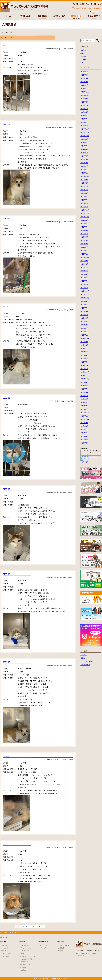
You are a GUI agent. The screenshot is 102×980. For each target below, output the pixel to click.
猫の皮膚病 (23, 970)
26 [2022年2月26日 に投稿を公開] (97, 458)
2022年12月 (85, 210)
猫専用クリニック (25, 954)
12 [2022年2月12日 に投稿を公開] (97, 455)
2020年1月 (84, 328)
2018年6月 (84, 392)
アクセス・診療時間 (7, 954)
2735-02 (6, 398)
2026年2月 (84, 82)
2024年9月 (84, 139)
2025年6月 (84, 109)
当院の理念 (5, 945)
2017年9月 (84, 423)
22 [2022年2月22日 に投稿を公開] (85, 458)
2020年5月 (84, 315)
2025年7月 (84, 105)
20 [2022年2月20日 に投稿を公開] (99, 456)
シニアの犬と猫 (25, 951)
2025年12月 (85, 89)
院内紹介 (4, 951)
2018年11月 (85, 376)
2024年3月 (84, 159)
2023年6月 (84, 190)
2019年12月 (85, 332)
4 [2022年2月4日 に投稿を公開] (94, 453)
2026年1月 (84, 85)
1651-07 (6, 125)
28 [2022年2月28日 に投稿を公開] (82, 460)
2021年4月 (84, 278)
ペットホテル (43, 945)
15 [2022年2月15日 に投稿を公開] (85, 456)
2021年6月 (84, 271)
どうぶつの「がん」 (26, 948)
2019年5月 (84, 355)
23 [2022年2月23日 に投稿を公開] (88, 458)
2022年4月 (84, 237)
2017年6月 (84, 433)
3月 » (88, 462)
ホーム (5, 937)
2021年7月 (84, 267)
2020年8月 (84, 305)
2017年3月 (84, 443)
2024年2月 (84, 163)
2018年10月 (85, 379)
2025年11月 (85, 92)
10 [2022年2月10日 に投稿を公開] (91, 455)
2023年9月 (84, 180)
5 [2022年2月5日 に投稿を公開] (97, 453)
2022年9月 (84, 220)
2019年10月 (85, 338)
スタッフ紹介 (5, 948)
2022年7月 (84, 227)
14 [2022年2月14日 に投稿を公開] (82, 456)
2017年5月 (84, 436)
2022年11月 (85, 213)
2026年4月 (84, 75)
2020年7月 (84, 308)
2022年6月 (84, 230)
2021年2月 (84, 284)
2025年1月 (84, 126)
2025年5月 (84, 112)
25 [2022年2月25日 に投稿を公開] (94, 458)
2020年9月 (84, 301)
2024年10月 (85, 136)
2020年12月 (85, 291)
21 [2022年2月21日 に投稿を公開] (82, 458)
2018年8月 (84, 386)
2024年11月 (85, 132)
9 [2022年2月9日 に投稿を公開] (88, 455)
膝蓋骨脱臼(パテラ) (26, 967)
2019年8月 (84, 345)
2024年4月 (84, 156)
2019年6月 (84, 352)
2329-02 (83, 50)
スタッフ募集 (5, 956)
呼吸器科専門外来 (25, 965)
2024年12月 (85, 129)
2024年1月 (84, 166)
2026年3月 (84, 78)
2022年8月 (84, 224)
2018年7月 (84, 389)
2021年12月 (85, 251)
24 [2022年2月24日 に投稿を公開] (91, 458)
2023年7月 (84, 186)
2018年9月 (84, 382)
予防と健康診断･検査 (26, 959)
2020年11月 (85, 294)
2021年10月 (85, 257)
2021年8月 (84, 264)
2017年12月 (85, 413)
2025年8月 (84, 102)
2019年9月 (84, 342)
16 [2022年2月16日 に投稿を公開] (88, 456)
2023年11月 (85, 173)
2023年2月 (84, 203)
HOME (2, 32)
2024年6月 (84, 149)
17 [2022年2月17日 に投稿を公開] (91, 456)
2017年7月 (84, 430)
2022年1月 (84, 247)
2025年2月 (84, 122)
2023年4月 (84, 197)
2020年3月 (84, 322)
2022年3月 (84, 240)
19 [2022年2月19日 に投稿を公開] (97, 456)
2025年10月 (85, 95)
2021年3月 (84, 281)
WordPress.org (86, 665)
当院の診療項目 (25, 945)
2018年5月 (84, 396)
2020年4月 (84, 318)
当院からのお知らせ (64, 945)
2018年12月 (85, 372)
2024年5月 (84, 153)
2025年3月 (84, 119)
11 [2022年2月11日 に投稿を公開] (94, 455)
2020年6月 (84, 311)
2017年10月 (85, 419)
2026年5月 (84, 72)
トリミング (42, 948)
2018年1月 (84, 409)
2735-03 (6, 489)
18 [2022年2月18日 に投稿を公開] (94, 456)
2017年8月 (84, 426)
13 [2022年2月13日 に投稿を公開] (99, 455)
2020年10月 (85, 298)
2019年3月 (84, 362)
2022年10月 (85, 217)
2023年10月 (85, 176)
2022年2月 (84, 244)
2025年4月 (84, 116)
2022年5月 (84, 234)
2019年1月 (84, 369)
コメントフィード (87, 661)
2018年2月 (84, 406)
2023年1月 (84, 207)
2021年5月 (84, 274)
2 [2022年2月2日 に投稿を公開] (88, 453)
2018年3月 (84, 403)
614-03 (6, 219)
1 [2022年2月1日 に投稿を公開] (85, 453)
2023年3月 (84, 200)
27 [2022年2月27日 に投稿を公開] (99, 458)
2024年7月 (84, 146)
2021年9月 (84, 261)
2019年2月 (84, 365)
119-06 (6, 307)
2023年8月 (84, 183)
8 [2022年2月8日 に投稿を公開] (85, 455)
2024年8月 (84, 143)
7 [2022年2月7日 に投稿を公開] (82, 455)
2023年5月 (84, 193)
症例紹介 (61, 951)
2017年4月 (84, 440)
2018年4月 (84, 399)
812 (5, 46)
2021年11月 (85, 254)
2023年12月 (85, 170)
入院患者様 (9, 32)
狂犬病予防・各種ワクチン (28, 956)
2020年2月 (84, 325)
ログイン (84, 655)
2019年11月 (85, 335)
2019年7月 (84, 349)
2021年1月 (84, 288)
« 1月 (82, 462)
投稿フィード (85, 658)
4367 (82, 53)
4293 (82, 62)
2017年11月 (85, 416)
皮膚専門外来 (24, 962)
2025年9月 (84, 99)
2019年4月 (84, 359)
